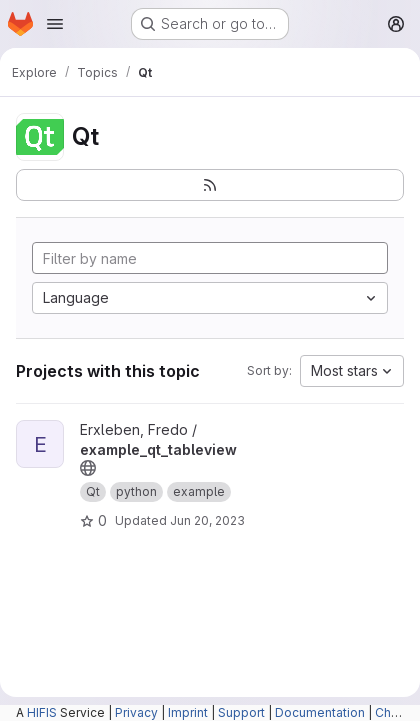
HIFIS (42, 712)
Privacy (136, 712)
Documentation (320, 712)
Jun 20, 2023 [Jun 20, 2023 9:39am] (207, 520)
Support (241, 712)
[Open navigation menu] (55, 24)
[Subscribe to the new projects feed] (210, 185)
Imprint (188, 712)
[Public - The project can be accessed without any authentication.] (88, 468)
